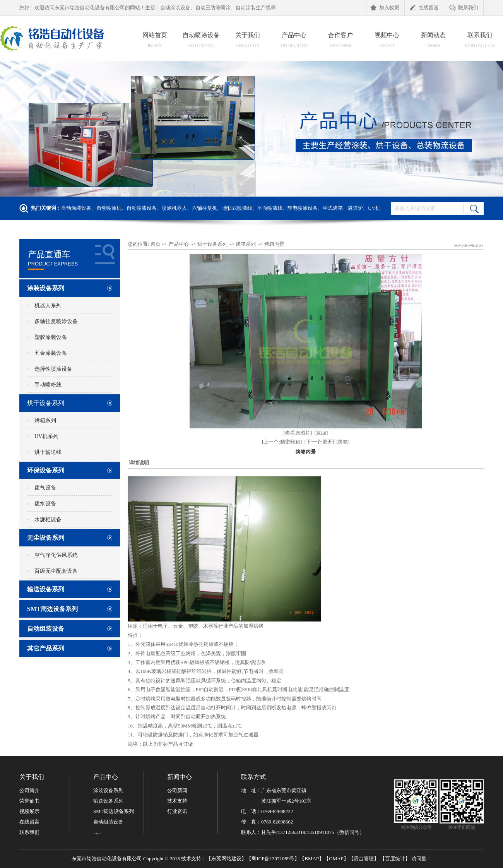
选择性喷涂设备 (53, 369)
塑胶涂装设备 (51, 337)
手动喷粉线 (48, 385)
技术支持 (177, 801)
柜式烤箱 (333, 208)
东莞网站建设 (226, 859)
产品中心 (294, 42)
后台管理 (364, 859)
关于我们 (248, 42)
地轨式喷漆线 (237, 208)
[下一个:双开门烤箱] (327, 442)
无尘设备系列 (46, 538)
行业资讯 (177, 811)
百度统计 (395, 859)
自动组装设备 (46, 629)
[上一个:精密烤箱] (282, 442)
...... (97, 832)
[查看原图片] (298, 433)
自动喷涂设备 (201, 42)
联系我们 (464, 8)
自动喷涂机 (109, 208)
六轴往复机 (204, 208)
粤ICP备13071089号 (273, 859)
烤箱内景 (274, 244)
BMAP (312, 859)
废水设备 (45, 504)
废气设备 (45, 488)
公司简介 (29, 790)
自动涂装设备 (76, 208)
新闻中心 (180, 777)
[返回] (321, 433)
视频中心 (387, 42)
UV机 (374, 208)
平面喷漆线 (270, 208)
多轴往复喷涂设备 (56, 321)
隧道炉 (355, 208)
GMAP (336, 859)
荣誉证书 (29, 801)
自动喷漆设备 (142, 208)
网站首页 (155, 42)
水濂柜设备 (48, 520)
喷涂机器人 (174, 208)
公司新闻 (177, 790)
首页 (156, 244)
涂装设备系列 (46, 288)
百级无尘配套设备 (56, 571)
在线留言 (424, 8)
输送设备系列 (46, 589)
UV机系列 (46, 436)
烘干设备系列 (46, 403)
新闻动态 (433, 42)
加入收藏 (385, 8)
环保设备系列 (46, 470)
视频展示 (29, 811)
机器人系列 (48, 306)
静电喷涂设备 (303, 208)
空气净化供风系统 (56, 555)
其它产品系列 (46, 648)
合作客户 (340, 42)
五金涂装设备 (51, 353)
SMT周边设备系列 (52, 609)
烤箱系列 (45, 420)
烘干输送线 (48, 452)
